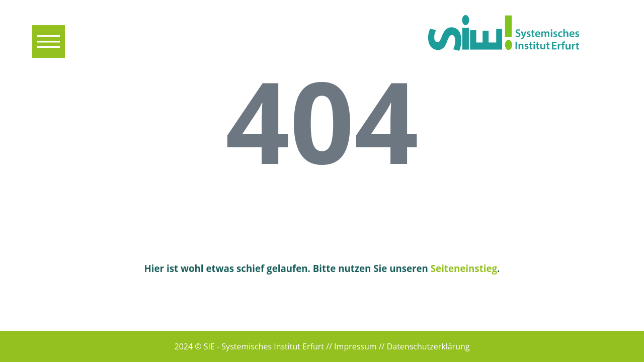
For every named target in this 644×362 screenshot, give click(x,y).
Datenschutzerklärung (428, 346)
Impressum (355, 346)
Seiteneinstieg (464, 268)
